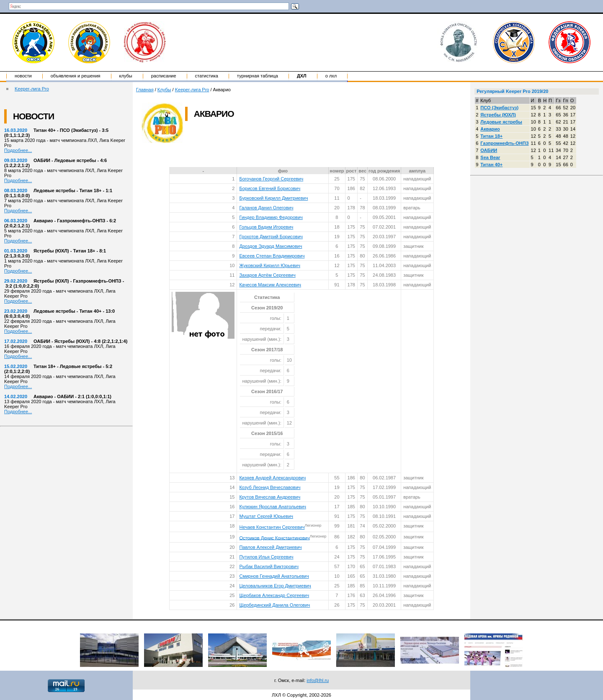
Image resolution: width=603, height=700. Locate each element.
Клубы (126, 76)
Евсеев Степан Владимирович (272, 256)
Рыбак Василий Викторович (269, 566)
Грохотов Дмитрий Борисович (271, 237)
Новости (23, 76)
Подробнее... (18, 150)
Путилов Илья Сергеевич (266, 557)
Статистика (207, 76)
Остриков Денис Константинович (274, 538)
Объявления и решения (76, 76)
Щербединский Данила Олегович (274, 605)
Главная (145, 90)
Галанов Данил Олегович (266, 208)
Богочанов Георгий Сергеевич (271, 179)
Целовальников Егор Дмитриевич (275, 586)
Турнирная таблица (258, 76)
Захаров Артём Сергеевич (267, 275)
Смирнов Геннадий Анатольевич (274, 576)
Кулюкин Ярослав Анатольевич (273, 507)
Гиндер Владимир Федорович (271, 217)
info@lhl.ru (318, 680)
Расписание (164, 76)
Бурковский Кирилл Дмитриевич (273, 198)
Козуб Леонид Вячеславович (270, 487)
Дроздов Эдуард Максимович (271, 246)
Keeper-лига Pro (32, 89)
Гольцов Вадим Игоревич (266, 227)
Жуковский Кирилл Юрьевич (269, 265)
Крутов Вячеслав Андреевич (270, 497)
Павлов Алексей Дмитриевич (270, 547)
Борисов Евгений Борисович (270, 188)
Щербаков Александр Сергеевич (274, 595)
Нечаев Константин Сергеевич (272, 527)
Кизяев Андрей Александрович (272, 478)
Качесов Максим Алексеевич (270, 285)
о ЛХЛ (331, 76)
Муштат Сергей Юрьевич (266, 516)
